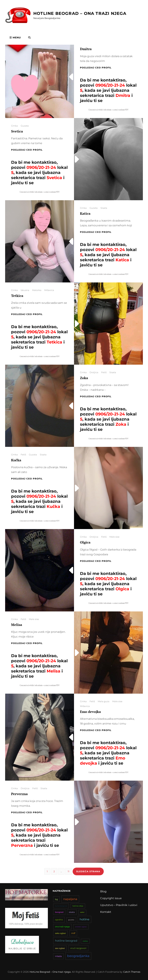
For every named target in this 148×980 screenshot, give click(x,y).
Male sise (114, 537)
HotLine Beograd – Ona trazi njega (80, 13)
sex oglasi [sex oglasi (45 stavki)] (60, 948)
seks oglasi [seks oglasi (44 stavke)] (60, 933)
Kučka (16, 460)
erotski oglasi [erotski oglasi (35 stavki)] (81, 927)
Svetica (17, 131)
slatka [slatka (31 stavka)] (85, 941)
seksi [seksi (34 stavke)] (82, 912)
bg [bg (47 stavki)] (56, 899)
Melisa (17, 625)
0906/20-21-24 (110, 85)
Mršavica (49, 290)
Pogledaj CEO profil (96, 68)
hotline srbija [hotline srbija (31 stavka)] (78, 906)
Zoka (84, 378)
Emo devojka (90, 712)
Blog (103, 891)
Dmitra (86, 49)
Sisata (104, 208)
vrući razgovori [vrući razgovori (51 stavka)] (78, 948)
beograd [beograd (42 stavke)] (59, 912)
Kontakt (106, 912)
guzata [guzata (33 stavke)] (71, 920)
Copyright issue (111, 898)
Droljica (94, 372)
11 (70, 871)
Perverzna (19, 794)
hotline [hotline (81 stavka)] (85, 919)
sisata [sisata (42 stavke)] (72, 912)
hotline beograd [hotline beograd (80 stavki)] (66, 941)
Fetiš (104, 372)
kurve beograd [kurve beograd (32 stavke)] (61, 906)
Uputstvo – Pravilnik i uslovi (119, 905)
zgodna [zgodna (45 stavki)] (59, 920)
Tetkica (17, 296)
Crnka (14, 126)
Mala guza (104, 701)
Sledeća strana (88, 871)
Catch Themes (132, 972)
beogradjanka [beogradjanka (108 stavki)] (78, 956)
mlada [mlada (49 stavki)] (58, 956)
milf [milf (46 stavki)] (73, 933)
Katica (85, 213)
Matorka (37, 290)
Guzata (25, 126)
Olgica (85, 542)
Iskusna (25, 290)
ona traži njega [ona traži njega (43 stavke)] (62, 927)
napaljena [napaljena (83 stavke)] (70, 899)
